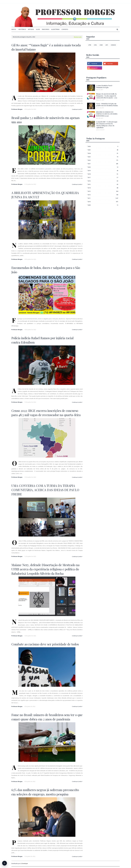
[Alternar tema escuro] (5, 863)
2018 (103, 174)
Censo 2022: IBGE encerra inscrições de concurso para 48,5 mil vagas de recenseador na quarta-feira (46, 413)
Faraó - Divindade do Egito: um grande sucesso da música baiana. (107, 105)
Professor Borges (17, 109)
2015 (103, 184)
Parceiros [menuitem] (46, 29)
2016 (103, 181)
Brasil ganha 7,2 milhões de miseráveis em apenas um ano (45, 120)
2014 (103, 188)
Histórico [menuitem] (22, 29)
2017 (103, 177)
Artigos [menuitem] (31, 29)
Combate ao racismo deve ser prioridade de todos (45, 644)
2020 (103, 167)
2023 (103, 157)
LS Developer (24, 864)
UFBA (95, 45)
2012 (103, 195)
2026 (103, 146)
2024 (103, 153)
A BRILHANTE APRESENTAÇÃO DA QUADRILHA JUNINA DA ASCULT (45, 195)
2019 (103, 171)
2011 (103, 198)
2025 (103, 150)
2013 (103, 191)
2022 (103, 160)
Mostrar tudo (78, 37)
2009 (103, 205)
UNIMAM (113, 45)
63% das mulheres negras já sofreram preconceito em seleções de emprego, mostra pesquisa (45, 792)
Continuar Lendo (77, 109)
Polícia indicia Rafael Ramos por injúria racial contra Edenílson (42, 340)
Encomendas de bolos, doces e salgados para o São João (46, 270)
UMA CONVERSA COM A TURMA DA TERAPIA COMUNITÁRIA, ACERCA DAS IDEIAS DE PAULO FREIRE (45, 490)
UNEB (101, 45)
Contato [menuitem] (65, 29)
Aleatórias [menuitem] (55, 29)
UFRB (90, 45)
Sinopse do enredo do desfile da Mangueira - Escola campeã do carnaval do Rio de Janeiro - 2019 (107, 96)
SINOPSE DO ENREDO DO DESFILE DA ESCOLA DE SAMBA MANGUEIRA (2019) (107, 114)
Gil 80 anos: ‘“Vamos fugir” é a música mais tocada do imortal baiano (46, 47)
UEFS (107, 45)
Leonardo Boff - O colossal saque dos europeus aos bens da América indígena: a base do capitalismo (107, 125)
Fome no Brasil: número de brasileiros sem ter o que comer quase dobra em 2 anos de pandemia (47, 717)
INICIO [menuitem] (14, 29)
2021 (103, 164)
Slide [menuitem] (38, 29)
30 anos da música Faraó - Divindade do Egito (105, 87)
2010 (103, 202)
